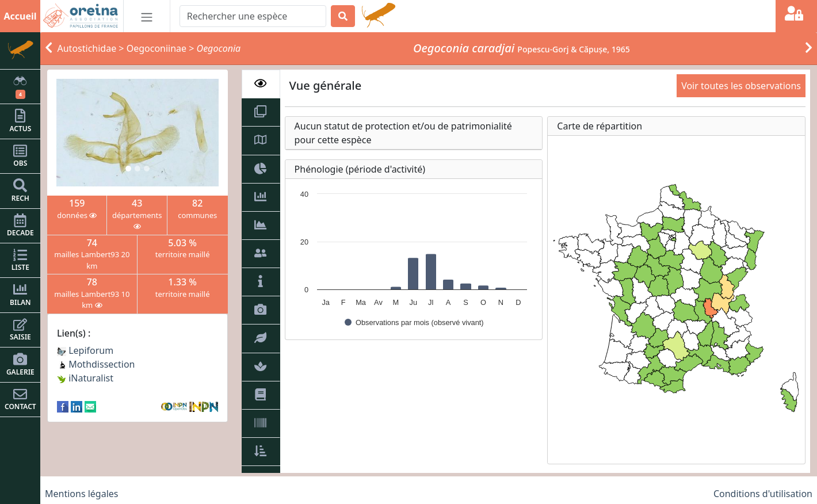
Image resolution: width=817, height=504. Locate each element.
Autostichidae (87, 48)
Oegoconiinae (156, 48)
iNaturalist (85, 378)
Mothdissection (96, 364)
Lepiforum (85, 350)
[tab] (261, 84)
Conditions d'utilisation (763, 494)
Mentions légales (82, 494)
